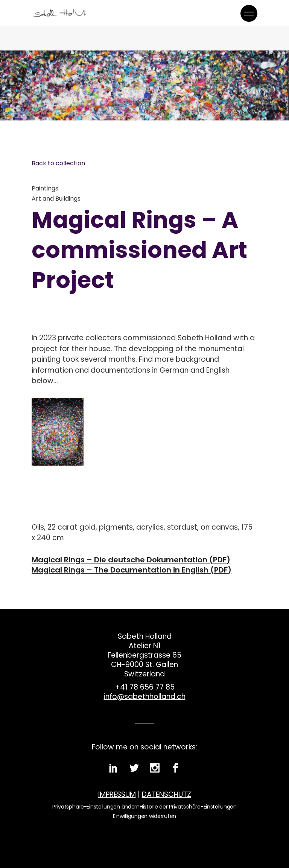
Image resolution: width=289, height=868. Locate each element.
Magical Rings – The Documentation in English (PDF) (132, 570)
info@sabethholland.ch (145, 697)
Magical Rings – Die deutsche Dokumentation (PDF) (131, 560)
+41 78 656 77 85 (145, 687)
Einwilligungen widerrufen (144, 816)
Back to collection (58, 163)
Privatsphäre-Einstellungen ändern (96, 807)
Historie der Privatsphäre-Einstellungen (188, 807)
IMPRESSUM (117, 794)
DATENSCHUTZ (167, 794)
